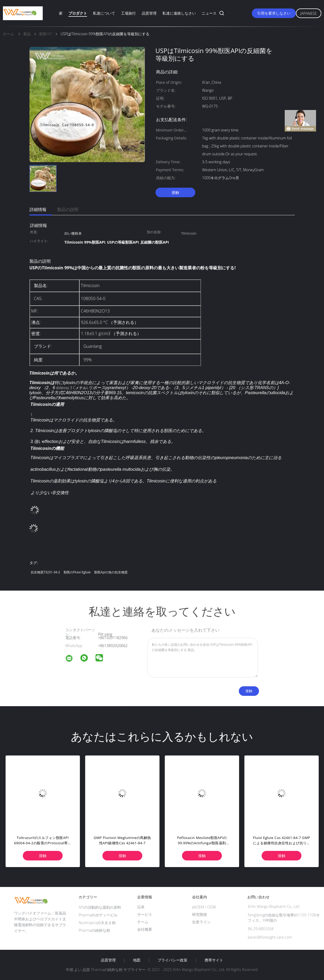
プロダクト (78, 13)
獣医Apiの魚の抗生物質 (111, 572)
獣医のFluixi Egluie (77, 572)
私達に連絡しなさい (179, 13)
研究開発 (200, 914)
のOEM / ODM (204, 907)
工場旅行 (128, 13)
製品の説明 (68, 209)
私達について (104, 13)
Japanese (309, 13)
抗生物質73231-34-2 (46, 572)
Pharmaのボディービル (98, 915)
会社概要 (145, 929)
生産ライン (201, 922)
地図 (137, 960)
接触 (175, 192)
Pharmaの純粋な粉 (94, 930)
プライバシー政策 (172, 960)
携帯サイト (214, 960)
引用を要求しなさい (274, 13)
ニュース (209, 13)
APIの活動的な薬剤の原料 (100, 907)
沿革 (141, 907)
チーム (143, 922)
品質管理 (149, 13)
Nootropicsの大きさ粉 (97, 923)
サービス (145, 914)
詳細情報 (38, 209)
